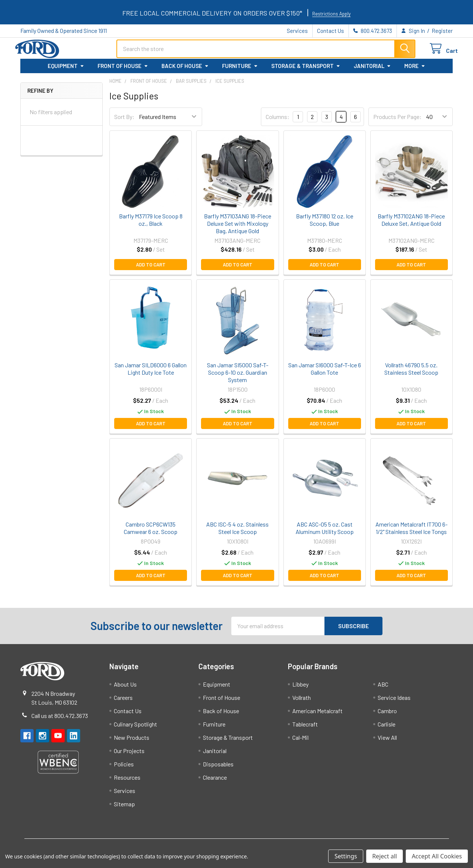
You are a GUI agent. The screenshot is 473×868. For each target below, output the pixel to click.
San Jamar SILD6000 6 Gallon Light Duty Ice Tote (151, 373)
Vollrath (302, 701)
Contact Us (331, 31)
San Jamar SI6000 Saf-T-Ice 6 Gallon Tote (325, 373)
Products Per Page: (397, 121)
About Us (125, 688)
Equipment (66, 70)
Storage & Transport (306, 70)
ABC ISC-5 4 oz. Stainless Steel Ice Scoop (237, 532)
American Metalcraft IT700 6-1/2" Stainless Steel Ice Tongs (411, 532)
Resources (127, 781)
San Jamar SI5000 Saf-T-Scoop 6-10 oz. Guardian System (238, 376)
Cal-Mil (300, 741)
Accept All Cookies (437, 856)
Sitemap (124, 808)
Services (297, 31)
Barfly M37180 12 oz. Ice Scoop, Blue (325, 224)
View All (387, 741)
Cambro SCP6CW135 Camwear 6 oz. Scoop (151, 532)
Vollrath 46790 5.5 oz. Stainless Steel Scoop (411, 373)
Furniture (240, 70)
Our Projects (129, 754)
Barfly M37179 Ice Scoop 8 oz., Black (151, 224)
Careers (123, 701)
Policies (124, 768)
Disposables (218, 768)
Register (442, 31)
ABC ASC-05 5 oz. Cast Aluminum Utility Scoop (325, 532)
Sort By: (124, 121)
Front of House (123, 70)
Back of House (185, 70)
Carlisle (387, 728)
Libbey (300, 688)
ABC (383, 688)
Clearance (215, 781)
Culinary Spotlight (135, 728)
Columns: (278, 120)
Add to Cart (151, 269)
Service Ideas (394, 701)
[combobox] (266, 51)
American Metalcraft (317, 714)
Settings (346, 856)
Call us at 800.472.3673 (60, 719)
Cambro (387, 714)
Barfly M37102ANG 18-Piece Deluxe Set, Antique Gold (411, 224)
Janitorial (372, 70)
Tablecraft (305, 728)
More (415, 70)
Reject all (384, 856)
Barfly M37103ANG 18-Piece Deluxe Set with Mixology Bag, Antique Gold (238, 227)
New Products (132, 741)
